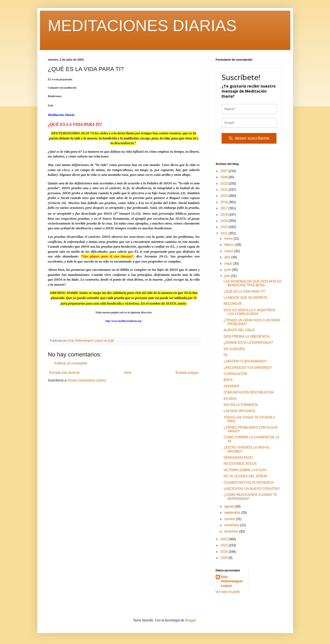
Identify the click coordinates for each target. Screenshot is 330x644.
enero (229, 239)
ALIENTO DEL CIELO (239, 330)
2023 (225, 545)
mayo (229, 264)
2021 (225, 233)
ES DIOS (230, 399)
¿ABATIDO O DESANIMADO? (245, 361)
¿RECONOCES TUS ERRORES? (248, 368)
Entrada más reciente (64, 373)
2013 (225, 184)
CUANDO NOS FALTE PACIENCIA (248, 483)
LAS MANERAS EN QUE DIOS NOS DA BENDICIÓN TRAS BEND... (252, 283)
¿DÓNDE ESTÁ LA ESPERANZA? (248, 343)
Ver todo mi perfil (228, 592)
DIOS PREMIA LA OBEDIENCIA (247, 336)
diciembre (232, 531)
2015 (225, 196)
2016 (225, 202)
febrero (230, 245)
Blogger (191, 620)
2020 (225, 227)
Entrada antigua (187, 373)
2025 (225, 558)
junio (228, 270)
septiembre (233, 513)
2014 (225, 190)
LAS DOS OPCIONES (239, 411)
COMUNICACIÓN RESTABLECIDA (249, 392)
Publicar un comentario (71, 363)
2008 (225, 177)
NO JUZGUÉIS (234, 349)
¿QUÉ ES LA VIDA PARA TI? (244, 292)
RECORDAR (233, 304)
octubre (230, 519)
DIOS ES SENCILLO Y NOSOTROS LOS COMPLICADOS (249, 312)
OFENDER (231, 386)
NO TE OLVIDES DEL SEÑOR (245, 476)
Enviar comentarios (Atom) (87, 380)
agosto (229, 506)
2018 (225, 215)
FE (225, 355)
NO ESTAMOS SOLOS (240, 464)
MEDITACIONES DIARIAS (142, 26)
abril (228, 257)
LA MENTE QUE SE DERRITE (245, 298)
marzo (229, 251)
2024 (225, 552)
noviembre (232, 525)
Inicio (128, 373)
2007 (225, 171)
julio (228, 276)
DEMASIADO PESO (238, 458)
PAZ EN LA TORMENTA (241, 405)
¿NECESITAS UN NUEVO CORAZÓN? (252, 489)
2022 (225, 539)
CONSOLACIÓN (235, 374)
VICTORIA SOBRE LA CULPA (245, 470)
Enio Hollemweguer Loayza (232, 581)
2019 (225, 221)
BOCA (228, 380)
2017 (225, 208)
